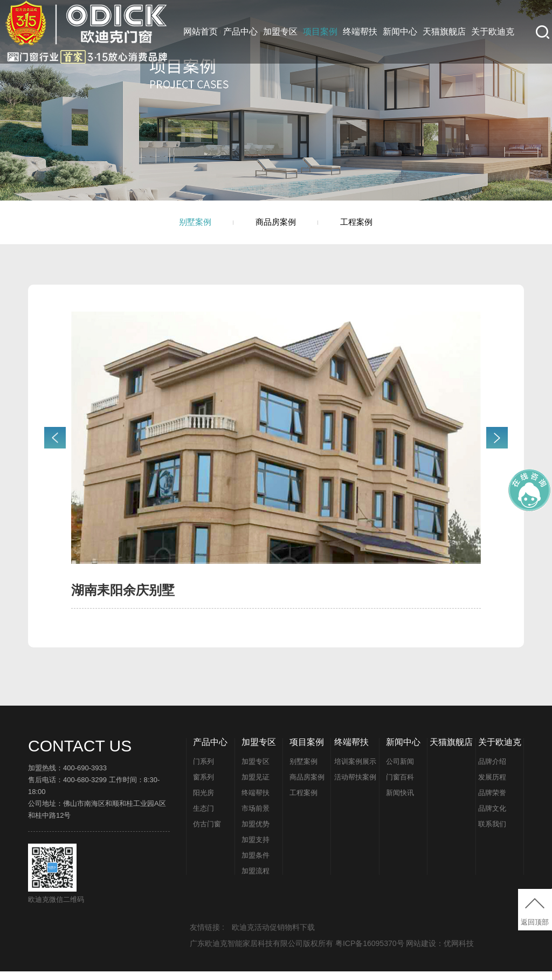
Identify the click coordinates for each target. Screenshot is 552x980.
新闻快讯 (400, 801)
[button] (497, 446)
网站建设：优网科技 (440, 952)
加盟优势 (256, 833)
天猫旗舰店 (444, 32)
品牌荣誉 (492, 801)
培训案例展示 (355, 770)
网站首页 (201, 32)
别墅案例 (181, 226)
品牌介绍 (492, 770)
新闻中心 (400, 32)
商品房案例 (276, 226)
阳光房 (203, 801)
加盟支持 (256, 848)
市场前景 (256, 817)
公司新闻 (400, 770)
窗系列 (203, 786)
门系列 (203, 770)
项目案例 (320, 32)
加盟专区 (280, 32)
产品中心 (240, 32)
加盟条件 (256, 864)
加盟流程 (256, 879)
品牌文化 (492, 817)
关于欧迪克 (493, 32)
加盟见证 (256, 786)
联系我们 (492, 833)
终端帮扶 (360, 32)
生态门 (203, 817)
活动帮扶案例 (355, 786)
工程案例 (371, 226)
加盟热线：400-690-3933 (67, 777)
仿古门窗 (207, 833)
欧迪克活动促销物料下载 (273, 936)
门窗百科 (400, 786)
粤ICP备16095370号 (371, 952)
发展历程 (492, 786)
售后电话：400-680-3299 (67, 788)
